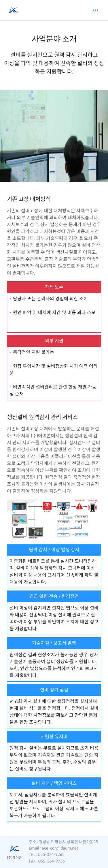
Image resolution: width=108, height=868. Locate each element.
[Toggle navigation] (95, 10)
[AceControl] (14, 10)
